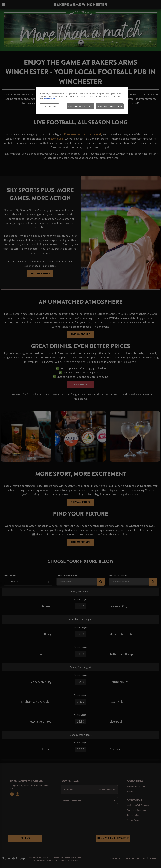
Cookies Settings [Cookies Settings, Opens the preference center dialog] (49, 106)
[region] (82, 101)
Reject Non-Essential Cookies (80, 106)
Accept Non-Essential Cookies (110, 106)
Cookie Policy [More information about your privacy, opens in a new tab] (50, 99)
